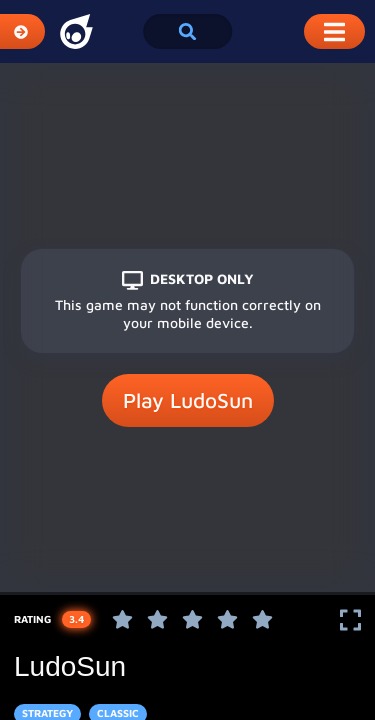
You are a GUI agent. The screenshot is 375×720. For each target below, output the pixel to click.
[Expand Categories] (22, 31)
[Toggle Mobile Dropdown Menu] (334, 31)
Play (188, 401)
